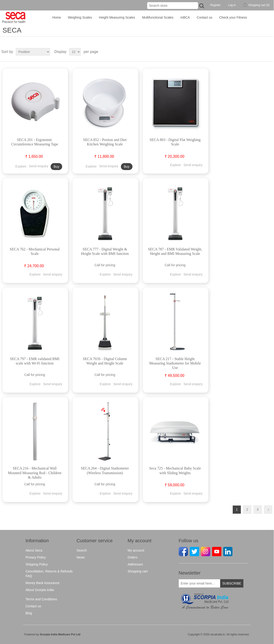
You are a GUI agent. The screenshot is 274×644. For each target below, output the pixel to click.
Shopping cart (138, 571)
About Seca (34, 550)
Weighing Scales (80, 17)
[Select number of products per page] (75, 52)
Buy (56, 167)
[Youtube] (216, 551)
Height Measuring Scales (117, 17)
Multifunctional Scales (158, 17)
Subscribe (232, 583)
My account (136, 550)
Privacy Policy (36, 557)
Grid (261, 52)
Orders (133, 557)
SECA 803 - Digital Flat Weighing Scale (175, 142)
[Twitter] (194, 551)
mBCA (185, 17)
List (269, 52)
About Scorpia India (40, 590)
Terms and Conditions (41, 599)
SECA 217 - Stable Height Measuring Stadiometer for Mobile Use (175, 363)
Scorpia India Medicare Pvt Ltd (60, 634)
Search (82, 550)
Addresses (135, 564)
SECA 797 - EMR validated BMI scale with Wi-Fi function (35, 361)
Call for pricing (105, 265)
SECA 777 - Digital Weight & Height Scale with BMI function (105, 251)
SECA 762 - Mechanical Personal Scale (35, 251)
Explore (21, 166)
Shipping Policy (37, 564)
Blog (29, 613)
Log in (232, 5)
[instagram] (205, 551)
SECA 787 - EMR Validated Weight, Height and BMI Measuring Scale (175, 251)
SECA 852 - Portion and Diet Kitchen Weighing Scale (105, 142)
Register (216, 5)
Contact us (205, 17)
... (202, 6)
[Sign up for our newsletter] (200, 583)
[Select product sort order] (33, 52)
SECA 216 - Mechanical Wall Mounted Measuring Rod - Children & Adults (35, 473)
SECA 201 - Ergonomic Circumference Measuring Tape (35, 142)
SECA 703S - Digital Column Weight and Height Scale (105, 361)
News (81, 557)
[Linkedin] (228, 551)
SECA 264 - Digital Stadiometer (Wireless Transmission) (105, 470)
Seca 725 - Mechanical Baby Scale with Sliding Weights (175, 470)
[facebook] (183, 551)
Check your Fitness (233, 17)
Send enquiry (39, 166)
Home (56, 17)
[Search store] (173, 6)
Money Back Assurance (42, 583)
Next (268, 510)
